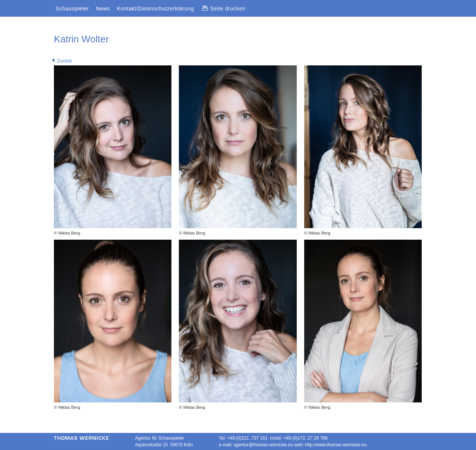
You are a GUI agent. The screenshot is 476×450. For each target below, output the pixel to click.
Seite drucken (224, 9)
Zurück (62, 61)
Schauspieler (72, 9)
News (103, 9)
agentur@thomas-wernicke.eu (263, 445)
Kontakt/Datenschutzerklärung (155, 9)
